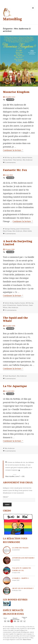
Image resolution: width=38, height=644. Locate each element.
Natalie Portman (23, 305)
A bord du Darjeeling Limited (18, 243)
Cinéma (9, 99)
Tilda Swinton (17, 160)
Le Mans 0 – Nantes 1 (20, 578)
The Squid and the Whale (15, 319)
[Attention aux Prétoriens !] (7, 560)
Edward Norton (27, 157)
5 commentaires (10, 378)
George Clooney (10, 229)
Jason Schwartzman (23, 229)
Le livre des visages (20, 548)
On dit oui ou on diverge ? (23, 588)
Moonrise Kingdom (16, 92)
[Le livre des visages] (7, 550)
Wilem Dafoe (27, 231)
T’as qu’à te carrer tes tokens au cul (21, 569)
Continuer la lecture (13, 150)
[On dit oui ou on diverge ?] (7, 591)
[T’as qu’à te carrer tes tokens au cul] (7, 571)
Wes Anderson (28, 160)
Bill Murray (8, 157)
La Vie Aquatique (15, 386)
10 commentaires (11, 310)
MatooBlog (12, 19)
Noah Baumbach (10, 376)
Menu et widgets (33, 10)
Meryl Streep (7, 231)
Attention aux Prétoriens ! (23, 558)
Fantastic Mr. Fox (15, 170)
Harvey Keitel (7, 160)
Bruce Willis (17, 157)
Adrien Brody (9, 303)
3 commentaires (10, 162)
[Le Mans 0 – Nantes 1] (7, 581)
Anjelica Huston (20, 303)
